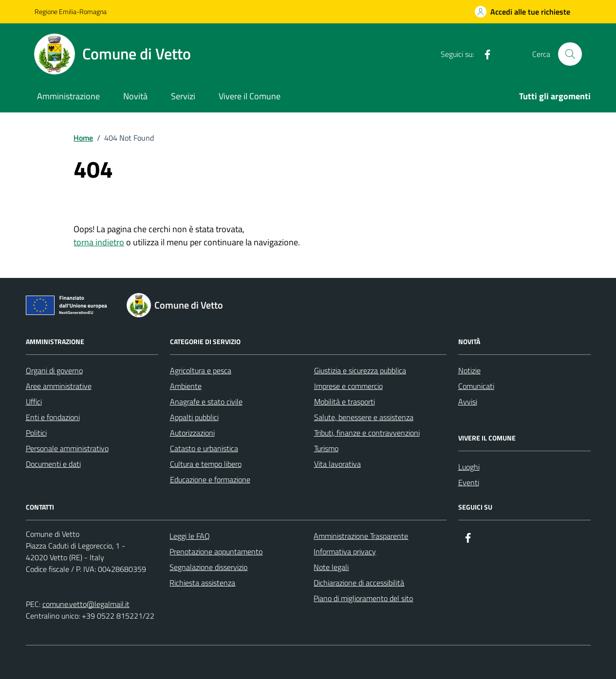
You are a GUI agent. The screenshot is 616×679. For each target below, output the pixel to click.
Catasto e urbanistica (204, 448)
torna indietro (99, 242)
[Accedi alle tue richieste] (523, 12)
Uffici (34, 402)
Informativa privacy (345, 551)
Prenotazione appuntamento (216, 551)
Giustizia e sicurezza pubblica (360, 370)
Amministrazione (68, 96)
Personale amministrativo (67, 448)
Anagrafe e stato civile (206, 402)
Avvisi (468, 402)
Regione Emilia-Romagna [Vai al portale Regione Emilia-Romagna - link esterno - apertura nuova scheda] (71, 11)
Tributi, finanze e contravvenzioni (367, 433)
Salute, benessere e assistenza (364, 417)
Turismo (326, 448)
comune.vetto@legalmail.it (86, 604)
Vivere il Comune (250, 96)
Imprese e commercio (348, 386)
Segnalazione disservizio (208, 567)
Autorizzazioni (192, 433)
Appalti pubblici (194, 417)
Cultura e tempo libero (206, 464)
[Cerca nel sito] (570, 54)
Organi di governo (54, 370)
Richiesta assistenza (202, 583)
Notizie (469, 370)
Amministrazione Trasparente (361, 536)
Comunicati (476, 386)
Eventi (469, 482)
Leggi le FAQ (190, 536)
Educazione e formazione (210, 479)
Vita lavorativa (337, 464)
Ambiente (186, 386)
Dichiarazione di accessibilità (359, 583)
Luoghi (469, 467)
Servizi (183, 96)
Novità (135, 96)
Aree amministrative (59, 386)
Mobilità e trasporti (345, 402)
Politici (36, 433)
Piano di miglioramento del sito (363, 598)
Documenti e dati (53, 464)
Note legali (331, 567)
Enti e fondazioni (53, 417)
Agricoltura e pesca (201, 370)
